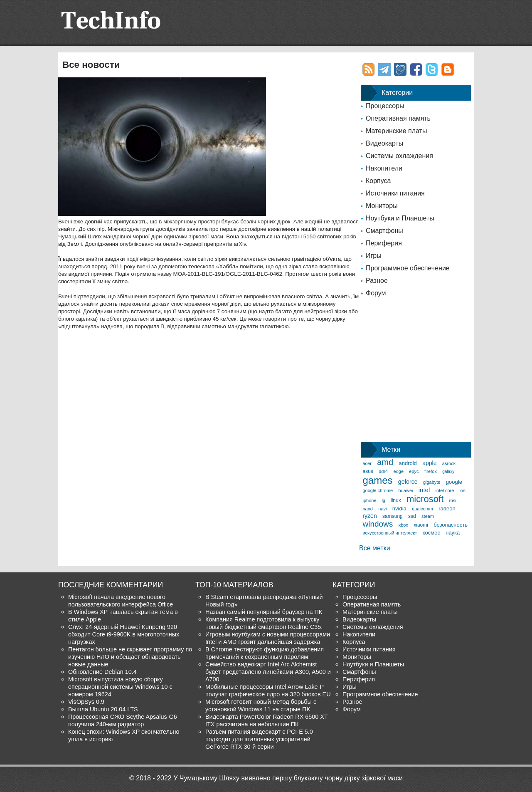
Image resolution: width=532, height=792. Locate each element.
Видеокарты (384, 143)
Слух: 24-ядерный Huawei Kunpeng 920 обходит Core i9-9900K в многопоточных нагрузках (124, 634)
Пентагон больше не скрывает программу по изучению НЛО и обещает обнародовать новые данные (130, 657)
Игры (374, 256)
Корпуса (378, 181)
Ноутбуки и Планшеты (400, 218)
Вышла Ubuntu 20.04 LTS (103, 709)
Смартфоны (384, 231)
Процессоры (385, 106)
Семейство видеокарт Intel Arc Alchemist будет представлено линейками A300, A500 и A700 (268, 672)
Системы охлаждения (399, 156)
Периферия (384, 243)
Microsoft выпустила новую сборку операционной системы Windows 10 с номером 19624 (120, 687)
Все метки (375, 548)
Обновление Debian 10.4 (102, 672)
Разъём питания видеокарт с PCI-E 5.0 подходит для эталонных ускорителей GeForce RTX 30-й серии (259, 739)
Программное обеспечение (408, 268)
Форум (376, 293)
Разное (377, 281)
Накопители (384, 168)
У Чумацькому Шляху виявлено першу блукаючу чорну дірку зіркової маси (288, 778)
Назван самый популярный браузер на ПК (264, 612)
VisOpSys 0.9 (86, 702)
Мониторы (382, 206)
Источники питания (395, 193)
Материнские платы (396, 131)
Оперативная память (398, 118)
